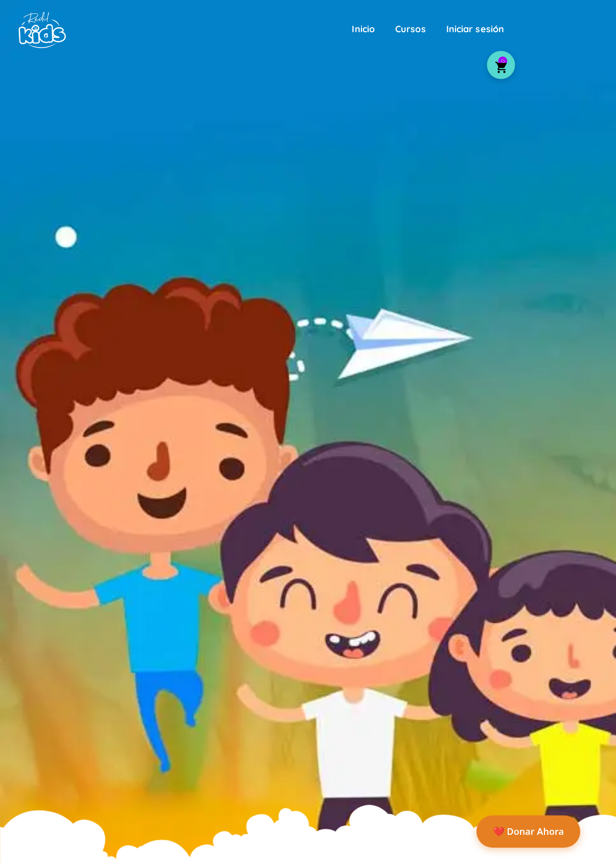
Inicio (363, 29)
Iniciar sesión (475, 29)
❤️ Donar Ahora (528, 831)
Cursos (410, 29)
